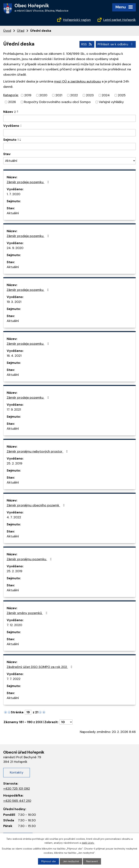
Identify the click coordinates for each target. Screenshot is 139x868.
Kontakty (17, 772)
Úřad (21, 31)
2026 (12, 102)
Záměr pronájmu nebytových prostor (38, 451)
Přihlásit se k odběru (116, 44)
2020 (43, 95)
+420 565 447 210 (17, 801)
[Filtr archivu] (69, 161)
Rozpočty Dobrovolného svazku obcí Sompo (57, 102)
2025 (122, 95)
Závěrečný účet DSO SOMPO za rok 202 (40, 667)
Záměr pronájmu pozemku (30, 559)
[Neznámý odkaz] (5, 712)
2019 (28, 95)
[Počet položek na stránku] (66, 722)
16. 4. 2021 (14, 356)
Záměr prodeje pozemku (28, 182)
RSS (86, 44)
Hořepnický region (77, 20)
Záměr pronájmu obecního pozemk (36, 505)
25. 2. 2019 (14, 463)
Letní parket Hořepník (120, 20)
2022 (74, 95)
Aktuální (13, 213)
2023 (90, 95)
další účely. (88, 843)
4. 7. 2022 (14, 517)
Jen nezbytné (71, 861)
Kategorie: (11, 95)
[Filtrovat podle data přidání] (69, 133)
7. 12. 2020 (14, 625)
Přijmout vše (49, 861)
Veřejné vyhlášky (111, 102)
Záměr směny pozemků (28, 613)
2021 (59, 95)
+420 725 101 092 (17, 789)
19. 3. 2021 (14, 302)
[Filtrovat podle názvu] (69, 118)
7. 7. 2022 (14, 679)
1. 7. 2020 (13, 194)
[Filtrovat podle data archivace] (69, 146)
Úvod (7, 31)
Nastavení (92, 861)
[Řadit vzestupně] (18, 111)
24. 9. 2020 (15, 248)
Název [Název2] (10, 112)
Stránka (17, 712)
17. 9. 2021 (14, 410)
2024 (106, 95)
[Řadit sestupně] (18, 112)
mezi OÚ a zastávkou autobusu (77, 81)
